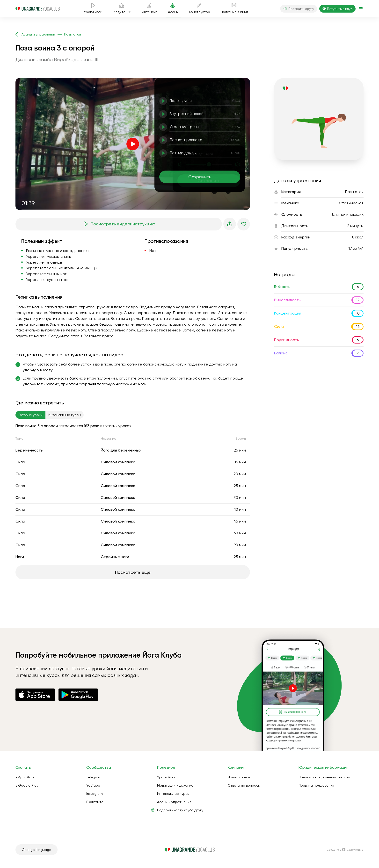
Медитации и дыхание (175, 785)
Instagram (95, 794)
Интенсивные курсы (173, 794)
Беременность (29, 450)
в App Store (25, 777)
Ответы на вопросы (244, 785)
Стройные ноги (115, 557)
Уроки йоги (166, 777)
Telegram (94, 777)
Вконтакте (95, 802)
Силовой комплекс (118, 462)
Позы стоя (354, 192)
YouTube (93, 785)
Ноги (20, 557)
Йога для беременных (121, 450)
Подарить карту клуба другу (180, 810)
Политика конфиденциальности (324, 777)
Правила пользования (316, 785)
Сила (20, 462)
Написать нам (239, 777)
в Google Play (27, 785)
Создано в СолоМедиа (345, 850)
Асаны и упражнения (174, 802)
